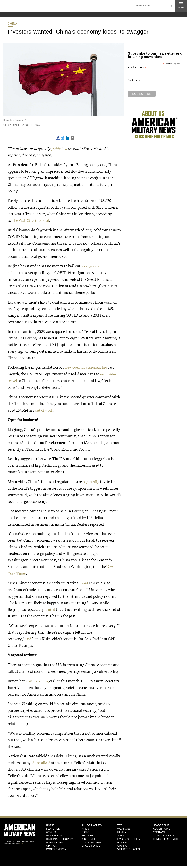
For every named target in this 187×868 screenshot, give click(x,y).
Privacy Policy (164, 834)
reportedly (91, 481)
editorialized (41, 761)
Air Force (89, 838)
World (51, 831)
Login (21, 842)
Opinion (52, 844)
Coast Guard (91, 841)
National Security (59, 838)
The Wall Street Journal (31, 220)
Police (122, 841)
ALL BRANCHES (92, 824)
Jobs (121, 834)
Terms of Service (166, 838)
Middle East (55, 834)
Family (122, 831)
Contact (159, 831)
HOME (50, 824)
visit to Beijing (38, 679)
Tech (121, 824)
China (12, 24)
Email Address (137, 68)
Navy (85, 831)
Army (85, 827)
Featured (53, 827)
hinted (50, 608)
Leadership (161, 824)
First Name (134, 80)
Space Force (91, 844)
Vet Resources (128, 848)
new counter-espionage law (87, 367)
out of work (44, 409)
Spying (122, 844)
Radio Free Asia (30, 125)
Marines (88, 834)
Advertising (162, 827)
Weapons (124, 827)
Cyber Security (129, 838)
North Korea (56, 841)
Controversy (56, 848)
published (60, 148)
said (86, 582)
